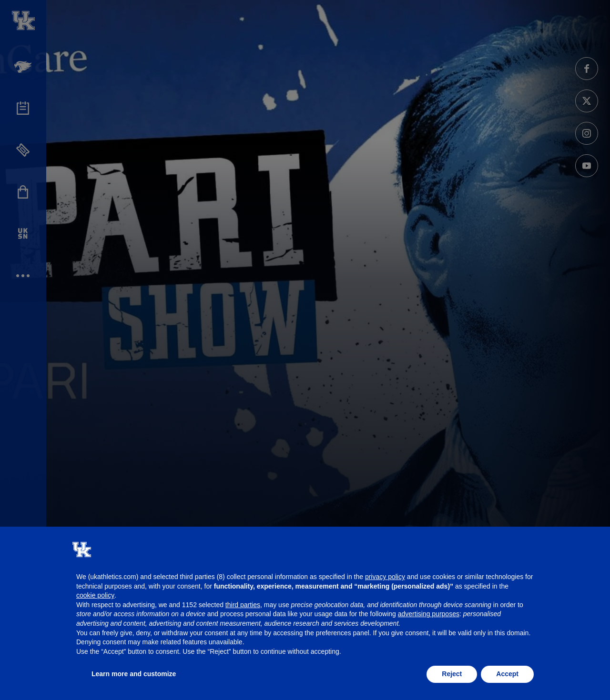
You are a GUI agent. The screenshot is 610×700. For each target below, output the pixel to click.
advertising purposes (429, 614)
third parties (243, 605)
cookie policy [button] (95, 595)
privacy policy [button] (385, 577)
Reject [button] (452, 674)
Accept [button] (507, 674)
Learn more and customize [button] (134, 674)
